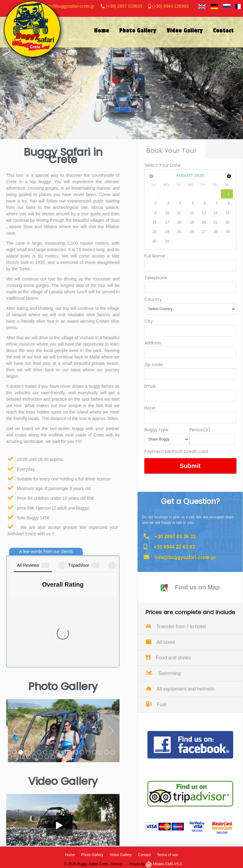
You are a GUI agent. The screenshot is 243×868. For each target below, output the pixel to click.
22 (228, 222)
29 (228, 232)
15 (228, 213)
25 (179, 232)
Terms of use (167, 855)
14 (216, 213)
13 (204, 213)
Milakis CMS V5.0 (164, 864)
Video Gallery (121, 855)
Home (70, 855)
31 (167, 241)
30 (154, 241)
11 (179, 213)
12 (192, 213)
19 (192, 222)
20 (204, 222)
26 (192, 232)
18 (179, 222)
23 (154, 232)
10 (167, 213)
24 (167, 232)
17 (167, 222)
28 (216, 232)
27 (204, 232)
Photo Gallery (92, 855)
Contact (144, 855)
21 (216, 222)
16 (154, 222)
